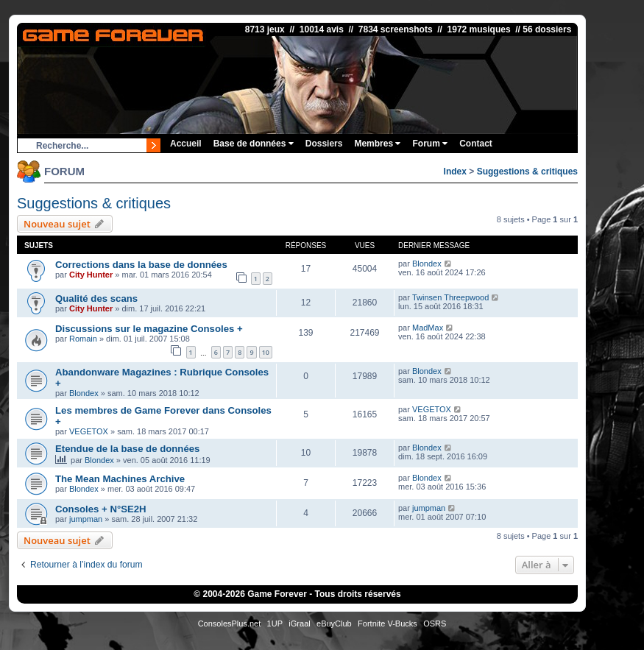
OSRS (435, 623)
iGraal (299, 623)
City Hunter (91, 275)
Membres (377, 144)
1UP (275, 623)
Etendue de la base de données (127, 449)
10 (266, 352)
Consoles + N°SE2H (101, 509)
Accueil (186, 144)
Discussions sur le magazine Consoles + (149, 329)
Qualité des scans (96, 298)
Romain (83, 339)
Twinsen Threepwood (450, 297)
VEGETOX (89, 431)
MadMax (428, 328)
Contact (476, 144)
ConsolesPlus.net (230, 623)
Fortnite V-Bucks (388, 623)
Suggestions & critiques (527, 172)
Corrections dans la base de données (141, 265)
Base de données (254, 144)
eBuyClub (334, 623)
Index (455, 172)
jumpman (86, 519)
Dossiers (324, 144)
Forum (430, 144)
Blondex (427, 264)
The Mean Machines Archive (120, 479)
